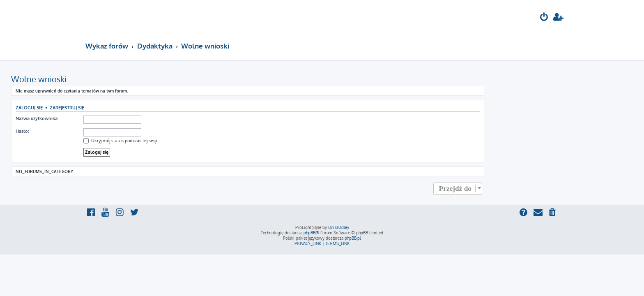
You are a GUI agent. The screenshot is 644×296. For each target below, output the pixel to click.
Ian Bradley (339, 227)
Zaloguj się (103, 108)
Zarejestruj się (141, 108)
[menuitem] (544, 18)
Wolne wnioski (113, 79)
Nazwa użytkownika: (111, 118)
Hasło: (97, 131)
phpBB (309, 233)
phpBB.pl (353, 238)
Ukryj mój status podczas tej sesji (195, 141)
